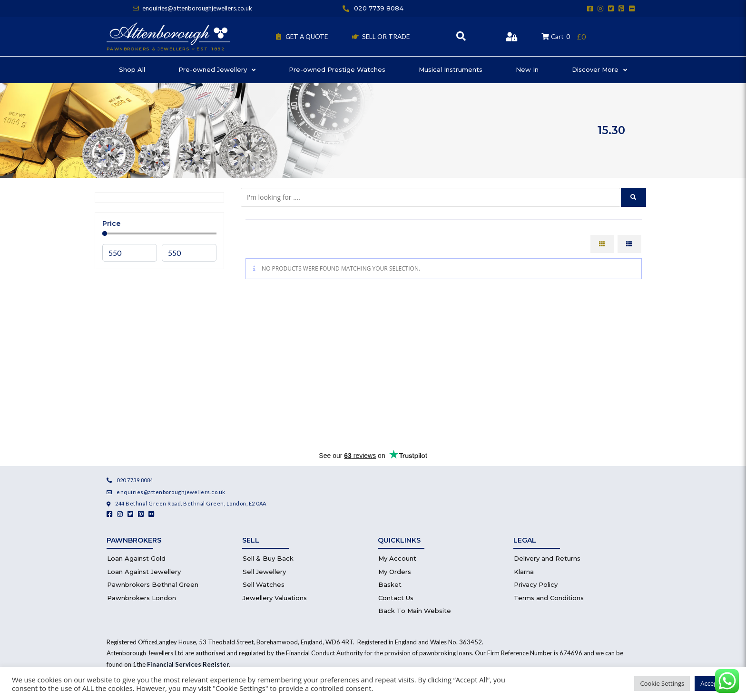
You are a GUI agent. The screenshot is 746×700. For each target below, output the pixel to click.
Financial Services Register (188, 664)
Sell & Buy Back (268, 558)
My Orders (395, 572)
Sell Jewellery (264, 572)
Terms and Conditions (549, 598)
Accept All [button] (714, 683)
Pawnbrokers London (142, 598)
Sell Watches (264, 584)
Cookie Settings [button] (662, 683)
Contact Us (396, 598)
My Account (397, 558)
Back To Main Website (415, 611)
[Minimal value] (159, 233)
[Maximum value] (189, 253)
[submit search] (633, 197)
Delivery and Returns (547, 558)
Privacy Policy (536, 584)
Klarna (524, 572)
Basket (390, 584)
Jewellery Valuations (275, 598)
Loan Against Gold (136, 558)
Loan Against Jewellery (144, 572)
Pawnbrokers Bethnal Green (153, 584)
